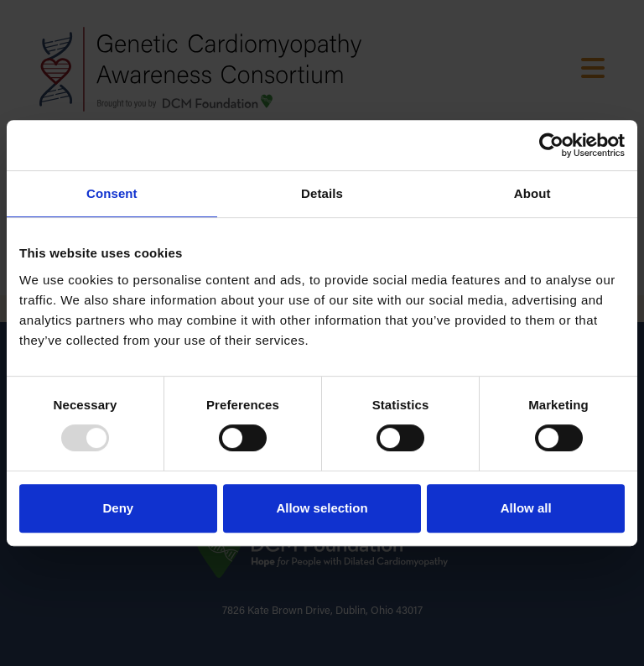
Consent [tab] (112, 193)
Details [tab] (322, 193)
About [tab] (532, 193)
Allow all (526, 508)
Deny (118, 508)
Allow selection (322, 508)
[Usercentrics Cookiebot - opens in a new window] (551, 145)
